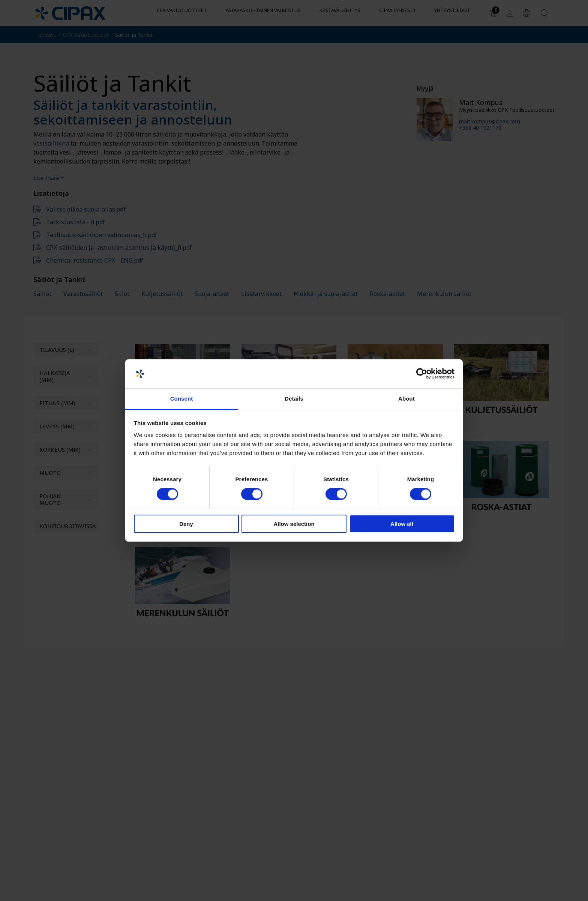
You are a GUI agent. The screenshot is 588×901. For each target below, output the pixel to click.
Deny (186, 524)
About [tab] (406, 399)
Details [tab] (294, 399)
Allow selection (294, 524)
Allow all (402, 524)
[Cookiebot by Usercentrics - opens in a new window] (422, 374)
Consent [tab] (182, 399)
